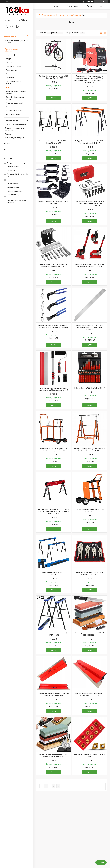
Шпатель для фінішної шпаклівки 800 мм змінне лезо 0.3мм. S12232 (90, 695)
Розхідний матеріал (13, 114)
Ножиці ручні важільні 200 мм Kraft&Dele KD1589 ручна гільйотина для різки (90, 266)
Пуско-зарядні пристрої (14, 103)
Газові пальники (12, 70)
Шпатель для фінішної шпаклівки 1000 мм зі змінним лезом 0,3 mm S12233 (54, 695)
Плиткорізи (10, 78)
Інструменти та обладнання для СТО (15, 42)
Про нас (90, 6)
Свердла (9, 63)
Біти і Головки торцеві (14, 66)
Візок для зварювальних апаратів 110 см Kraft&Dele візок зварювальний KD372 (54, 450)
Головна (57, 6)
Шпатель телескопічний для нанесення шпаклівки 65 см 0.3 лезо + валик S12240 (54, 389)
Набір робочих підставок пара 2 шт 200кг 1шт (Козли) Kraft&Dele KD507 (90, 142)
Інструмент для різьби (14, 111)
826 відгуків (89, 1)
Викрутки (9, 59)
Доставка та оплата (11, 149)
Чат (101, 862)
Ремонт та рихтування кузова (16, 124)
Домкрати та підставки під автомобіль (15, 129)
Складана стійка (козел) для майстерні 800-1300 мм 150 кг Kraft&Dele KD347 (90, 450)
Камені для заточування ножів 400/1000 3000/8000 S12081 (90, 634)
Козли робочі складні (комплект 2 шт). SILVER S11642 (54, 634)
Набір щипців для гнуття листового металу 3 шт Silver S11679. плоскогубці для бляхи (54, 326)
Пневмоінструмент (12, 120)
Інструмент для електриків (15, 138)
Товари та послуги (48, 15)
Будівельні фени (12, 55)
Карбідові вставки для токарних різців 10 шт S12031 (90, 755)
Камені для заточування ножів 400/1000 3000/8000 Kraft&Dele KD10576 (54, 755)
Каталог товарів (10, 36)
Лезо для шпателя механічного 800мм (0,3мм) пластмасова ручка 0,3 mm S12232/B (90, 327)
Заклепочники (11, 107)
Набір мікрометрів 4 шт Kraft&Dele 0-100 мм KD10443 (54, 203)
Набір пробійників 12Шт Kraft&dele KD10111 (90, 388)
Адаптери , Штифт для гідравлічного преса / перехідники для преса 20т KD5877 (54, 266)
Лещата (8, 134)
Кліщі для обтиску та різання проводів (16, 92)
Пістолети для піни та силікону (13, 83)
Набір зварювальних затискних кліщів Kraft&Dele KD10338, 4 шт (90, 573)
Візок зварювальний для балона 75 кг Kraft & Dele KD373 (90, 510)
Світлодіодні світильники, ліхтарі (15, 98)
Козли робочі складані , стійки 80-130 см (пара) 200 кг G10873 (54, 142)
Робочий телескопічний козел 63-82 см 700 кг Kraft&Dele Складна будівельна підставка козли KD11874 (54, 511)
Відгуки (7, 144)
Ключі (8, 74)
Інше (8, 87)
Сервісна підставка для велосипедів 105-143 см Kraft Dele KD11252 (54, 77)
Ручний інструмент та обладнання (13, 50)
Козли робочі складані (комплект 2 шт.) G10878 (54, 573)
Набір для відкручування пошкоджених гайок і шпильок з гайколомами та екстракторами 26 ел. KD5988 (90, 204)
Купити (54, 98)
